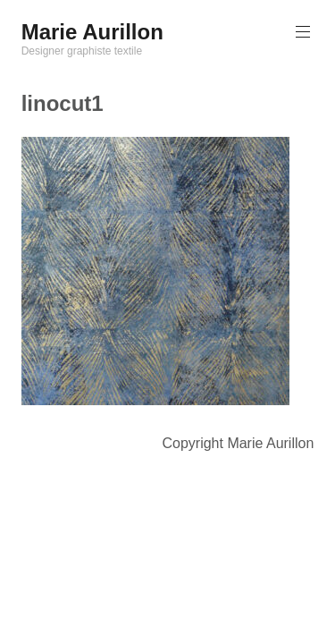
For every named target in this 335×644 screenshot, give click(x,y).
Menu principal (301, 32)
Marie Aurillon (92, 32)
